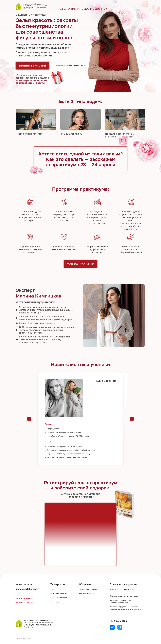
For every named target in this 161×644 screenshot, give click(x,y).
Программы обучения (90, 589)
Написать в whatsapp (25, 602)
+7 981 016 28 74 (25, 584)
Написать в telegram (25, 598)
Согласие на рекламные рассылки (125, 596)
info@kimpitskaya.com (29, 589)
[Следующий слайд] (132, 419)
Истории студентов (61, 593)
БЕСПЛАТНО (70, 65)
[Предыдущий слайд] (29, 419)
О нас (54, 589)
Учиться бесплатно (89, 593)
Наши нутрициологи (61, 598)
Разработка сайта (24, 638)
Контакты (56, 602)
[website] (112, 627)
